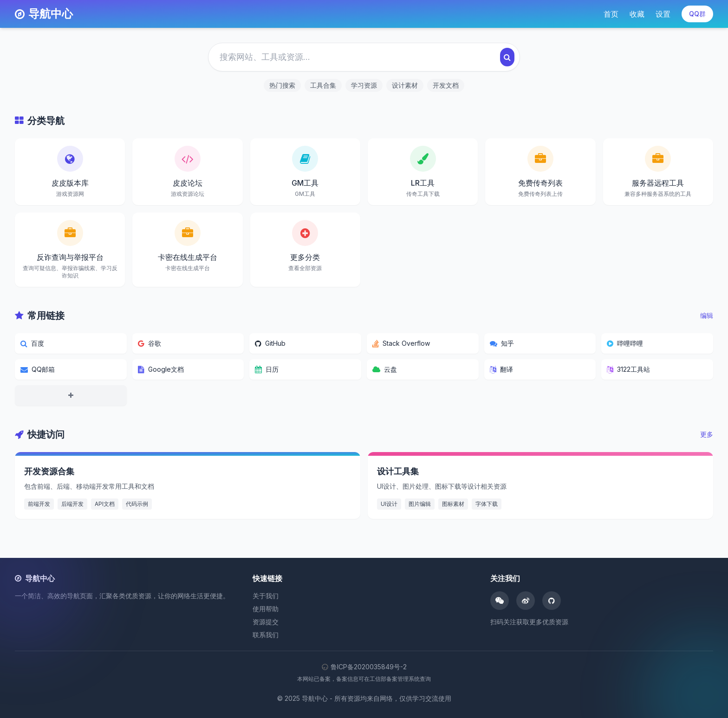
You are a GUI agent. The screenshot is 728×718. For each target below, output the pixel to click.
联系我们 (266, 635)
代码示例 (137, 504)
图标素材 (453, 504)
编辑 (707, 315)
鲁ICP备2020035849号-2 (364, 667)
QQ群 (697, 14)
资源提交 (266, 622)
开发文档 (446, 85)
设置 (663, 14)
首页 (611, 14)
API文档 (105, 504)
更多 (707, 434)
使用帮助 (266, 609)
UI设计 (389, 504)
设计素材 (405, 85)
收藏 (637, 14)
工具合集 (323, 85)
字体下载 (487, 504)
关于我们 (266, 596)
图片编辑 (420, 504)
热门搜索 (282, 85)
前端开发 (39, 504)
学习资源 (364, 85)
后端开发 (72, 504)
